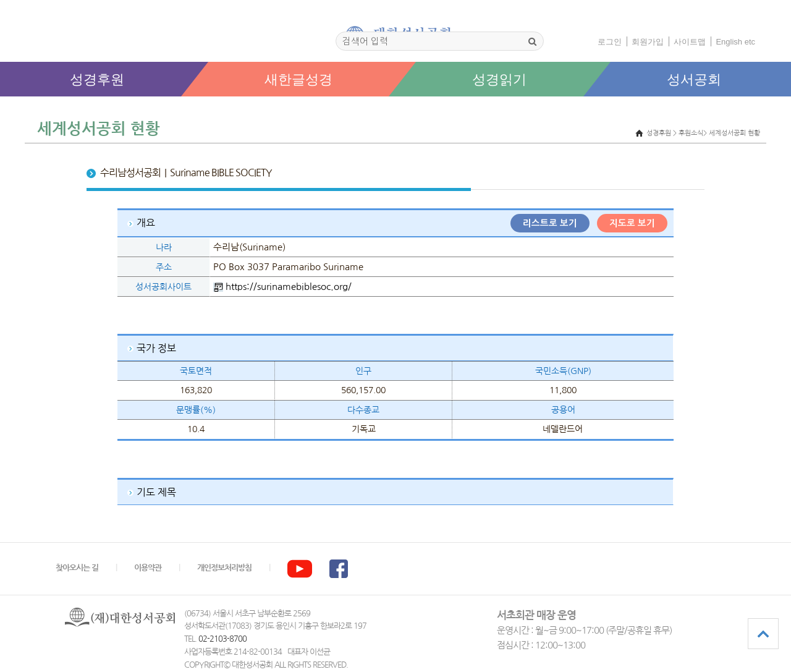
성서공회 (694, 79)
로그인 (610, 42)
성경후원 (97, 79)
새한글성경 (298, 79)
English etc (735, 42)
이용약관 (148, 568)
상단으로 (763, 634)
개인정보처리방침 (224, 568)
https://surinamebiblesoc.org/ (289, 287)
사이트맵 (690, 42)
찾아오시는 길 (77, 568)
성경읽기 (499, 79)
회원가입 (648, 42)
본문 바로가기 (0, 109)
